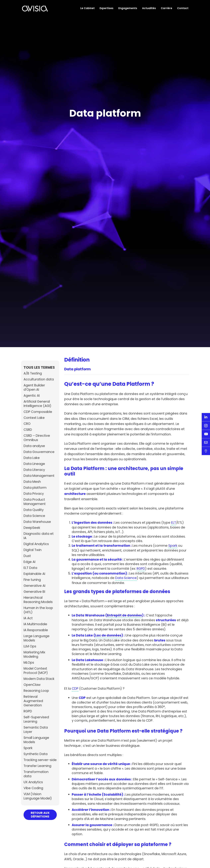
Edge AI (30, 562)
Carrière (167, 8)
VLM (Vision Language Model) (39, 801)
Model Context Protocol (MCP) (36, 671)
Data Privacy (34, 494)
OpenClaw (32, 685)
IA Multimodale (36, 624)
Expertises (106, 8)
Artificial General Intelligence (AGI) (38, 404)
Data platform (36, 488)
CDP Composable (39, 412)
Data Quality (34, 510)
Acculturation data (39, 379)
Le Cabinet (87, 8)
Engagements (128, 8)
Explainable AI (35, 574)
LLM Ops (30, 646)
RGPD (28, 711)
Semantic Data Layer (36, 730)
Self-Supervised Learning (37, 719)
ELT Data (31, 568)
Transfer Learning (38, 770)
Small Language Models (37, 740)
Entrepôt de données (125, 620)
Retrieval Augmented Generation (34, 701)
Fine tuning (33, 580)
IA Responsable (37, 630)
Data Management (40, 476)
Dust (27, 556)
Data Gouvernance (40, 452)
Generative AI (35, 586)
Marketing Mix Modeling (35, 655)
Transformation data (37, 778)
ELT (176, 525)
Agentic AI (32, 396)
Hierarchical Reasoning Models (39, 600)
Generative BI (35, 592)
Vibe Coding (34, 792)
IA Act (28, 618)
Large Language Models (37, 638)
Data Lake (32, 458)
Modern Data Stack (40, 679)
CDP (76, 699)
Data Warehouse (38, 522)
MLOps (29, 663)
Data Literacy (35, 470)
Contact (183, 8)
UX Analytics (34, 787)
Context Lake (35, 418)
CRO (27, 424)
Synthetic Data (36, 754)
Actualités (149, 8)
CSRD (28, 430)
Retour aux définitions (40, 819)
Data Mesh (33, 482)
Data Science (35, 516)
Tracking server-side (37, 762)
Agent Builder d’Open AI (35, 388)
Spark (28, 748)
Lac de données (109, 640)
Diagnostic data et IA (39, 536)
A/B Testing (33, 373)
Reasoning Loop (37, 691)
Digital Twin (33, 550)
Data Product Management (35, 502)
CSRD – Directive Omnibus (38, 438)
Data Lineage (35, 464)
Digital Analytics (37, 544)
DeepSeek (32, 528)
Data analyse (35, 446)
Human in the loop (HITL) (39, 610)
